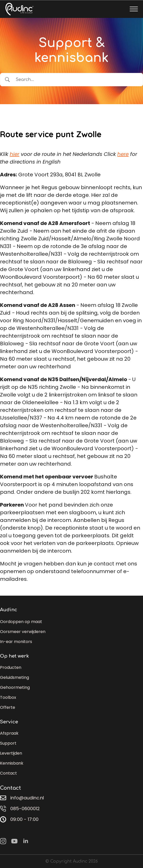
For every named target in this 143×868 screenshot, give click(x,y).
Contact (8, 773)
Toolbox (8, 697)
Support (8, 743)
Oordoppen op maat (21, 622)
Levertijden (11, 753)
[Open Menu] (134, 9)
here (123, 154)
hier (15, 154)
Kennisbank (12, 763)
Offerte (8, 707)
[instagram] (3, 841)
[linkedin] (26, 841)
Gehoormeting (15, 687)
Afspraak (9, 733)
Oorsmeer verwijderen (23, 632)
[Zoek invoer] (76, 80)
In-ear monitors (16, 642)
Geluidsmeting (15, 677)
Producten (11, 667)
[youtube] (14, 841)
